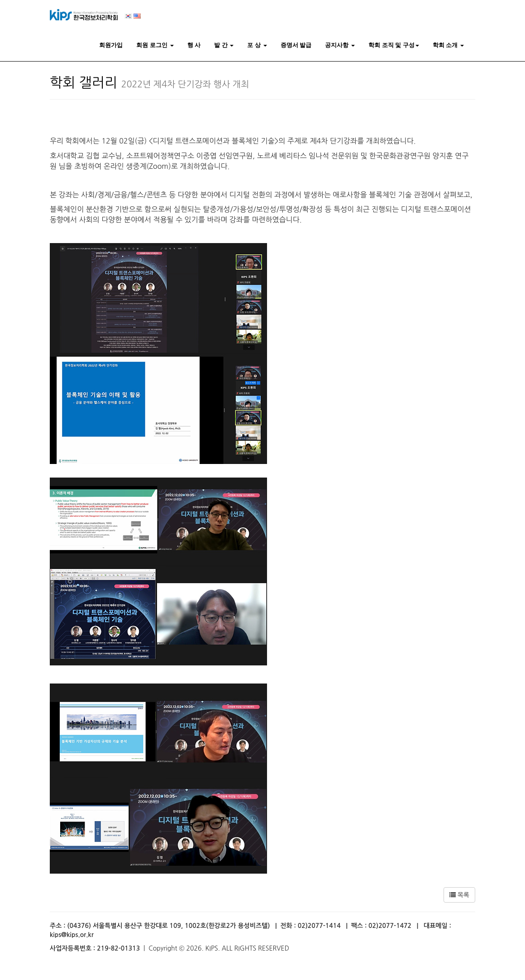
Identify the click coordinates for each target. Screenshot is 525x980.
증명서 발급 (296, 45)
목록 (459, 895)
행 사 (194, 45)
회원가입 (111, 45)
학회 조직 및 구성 (394, 45)
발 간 (224, 45)
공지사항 (340, 45)
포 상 (257, 45)
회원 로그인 (155, 45)
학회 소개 (448, 45)
